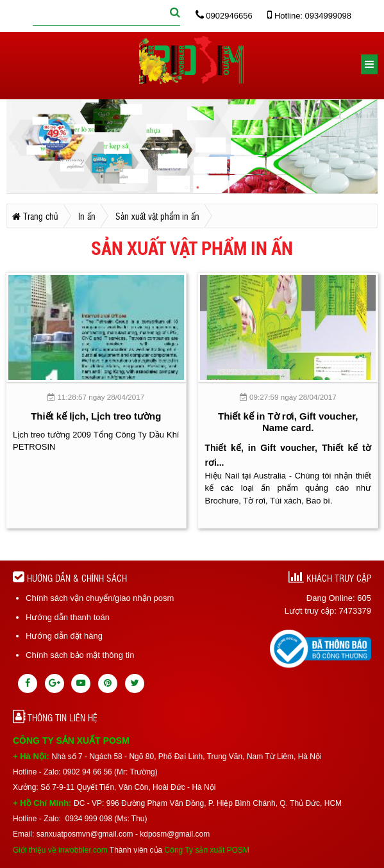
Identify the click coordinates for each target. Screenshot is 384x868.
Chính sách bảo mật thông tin (80, 655)
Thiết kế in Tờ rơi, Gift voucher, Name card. (288, 422)
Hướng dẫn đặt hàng (64, 636)
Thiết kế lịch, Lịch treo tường (96, 416)
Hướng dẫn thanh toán (68, 617)
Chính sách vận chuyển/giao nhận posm (100, 598)
